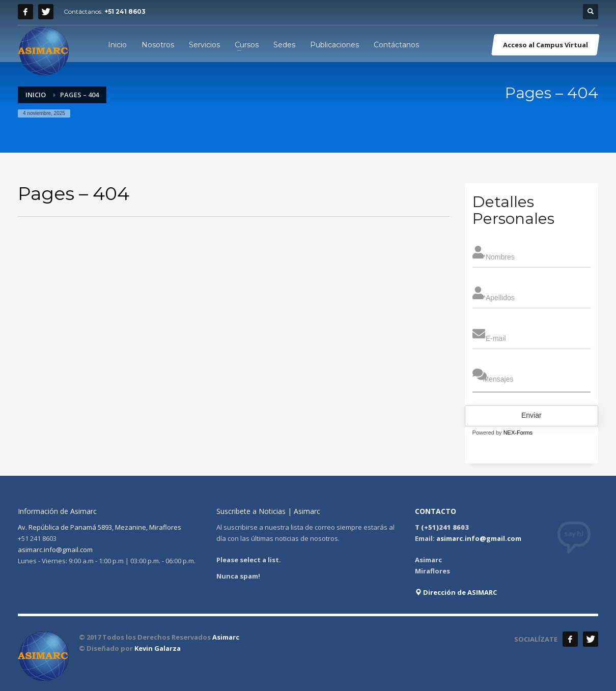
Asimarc (226, 637)
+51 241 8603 (125, 11)
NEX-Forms (518, 433)
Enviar (531, 415)
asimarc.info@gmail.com (55, 550)
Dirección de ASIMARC (456, 592)
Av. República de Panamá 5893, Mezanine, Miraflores (100, 527)
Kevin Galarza (158, 648)
